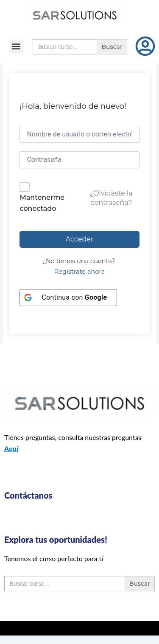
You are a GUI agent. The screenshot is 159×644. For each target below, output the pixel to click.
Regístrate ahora (80, 272)
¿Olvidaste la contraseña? (111, 198)
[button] (16, 47)
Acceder (80, 239)
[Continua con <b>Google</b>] (68, 298)
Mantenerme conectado (42, 203)
